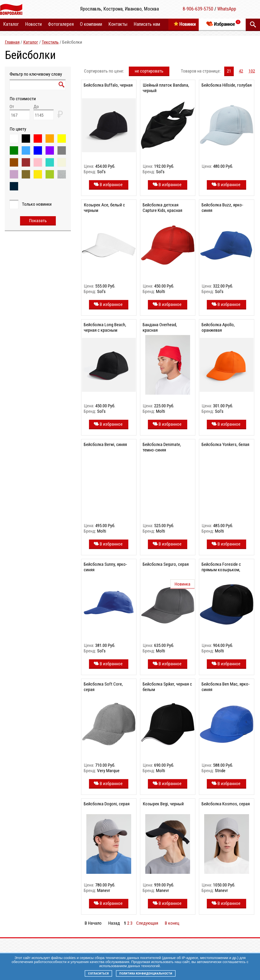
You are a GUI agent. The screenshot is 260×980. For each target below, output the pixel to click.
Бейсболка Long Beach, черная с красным (105, 327)
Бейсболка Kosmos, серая (226, 804)
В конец (172, 923)
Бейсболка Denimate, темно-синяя (162, 447)
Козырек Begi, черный (163, 804)
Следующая (147, 923)
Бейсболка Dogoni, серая (107, 804)
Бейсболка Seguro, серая (166, 564)
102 (252, 71)
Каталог (31, 42)
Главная (12, 42)
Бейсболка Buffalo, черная (108, 85)
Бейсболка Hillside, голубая (227, 85)
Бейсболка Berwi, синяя (105, 444)
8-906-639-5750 (198, 9)
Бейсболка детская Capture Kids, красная (162, 208)
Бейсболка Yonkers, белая (225, 444)
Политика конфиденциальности (146, 973)
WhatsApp (227, 9)
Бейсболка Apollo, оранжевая (218, 327)
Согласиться (98, 973)
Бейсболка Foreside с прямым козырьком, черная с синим (221, 570)
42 (241, 71)
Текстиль (50, 42)
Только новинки (37, 204)
